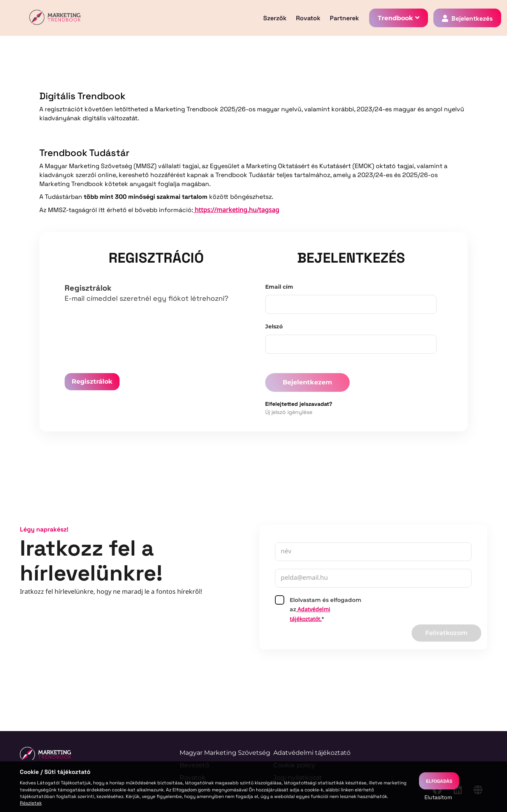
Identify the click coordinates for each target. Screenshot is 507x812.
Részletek (31, 803)
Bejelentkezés (472, 18)
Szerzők (275, 18)
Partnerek (344, 18)
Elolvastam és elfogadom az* (318, 609)
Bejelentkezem (307, 382)
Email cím (279, 287)
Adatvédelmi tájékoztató (312, 753)
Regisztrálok (92, 381)
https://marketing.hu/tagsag (236, 210)
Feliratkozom (446, 633)
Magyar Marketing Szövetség (225, 753)
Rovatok (308, 18)
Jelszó (274, 326)
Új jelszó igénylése (289, 412)
